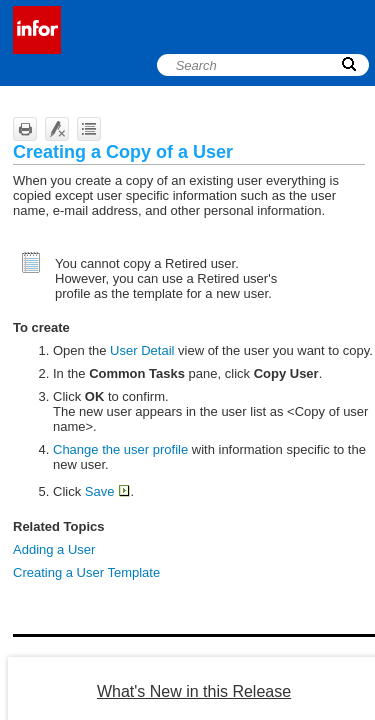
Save (108, 491)
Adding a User (54, 549)
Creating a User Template (86, 572)
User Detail (142, 350)
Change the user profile (120, 449)
